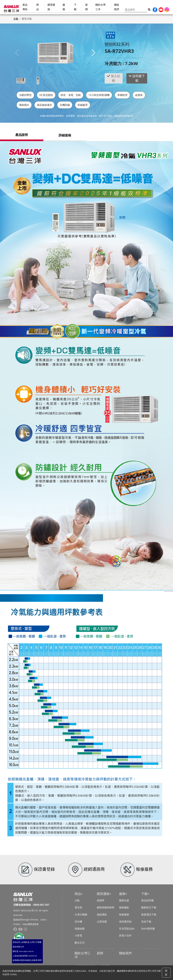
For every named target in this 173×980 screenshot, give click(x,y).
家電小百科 (125, 937)
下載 (144, 895)
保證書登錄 (125, 923)
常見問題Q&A (127, 930)
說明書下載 (137, 80)
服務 (122, 895)
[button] (93, 54)
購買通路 (103, 895)
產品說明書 (148, 902)
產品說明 (22, 136)
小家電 (78, 937)
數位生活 (80, 944)
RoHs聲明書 (148, 930)
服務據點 (124, 909)
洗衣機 (78, 923)
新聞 (100, 955)
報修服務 (124, 916)
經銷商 (101, 902)
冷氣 (16, 20)
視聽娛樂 (80, 930)
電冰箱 (78, 909)
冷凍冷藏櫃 (81, 916)
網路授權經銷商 (106, 909)
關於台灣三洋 (82, 957)
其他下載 (146, 923)
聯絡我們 (125, 955)
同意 (166, 973)
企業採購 (102, 923)
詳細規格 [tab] (65, 137)
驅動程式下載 (149, 909)
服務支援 (124, 902)
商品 (78, 895)
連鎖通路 (102, 916)
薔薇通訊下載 (149, 916)
